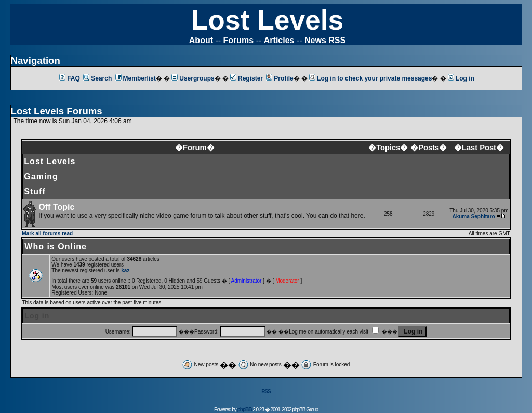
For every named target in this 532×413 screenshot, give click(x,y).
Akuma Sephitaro (473, 216)
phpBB (245, 410)
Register (247, 78)
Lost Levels (267, 20)
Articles (279, 40)
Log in (461, 78)
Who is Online (56, 247)
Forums (239, 40)
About (201, 40)
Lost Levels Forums (57, 111)
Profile (280, 78)
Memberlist (136, 78)
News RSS (325, 40)
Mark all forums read (47, 234)
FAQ (70, 78)
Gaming (41, 176)
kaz (125, 270)
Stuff (35, 191)
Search (97, 78)
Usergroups (193, 78)
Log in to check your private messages (370, 78)
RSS (266, 391)
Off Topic (56, 207)
